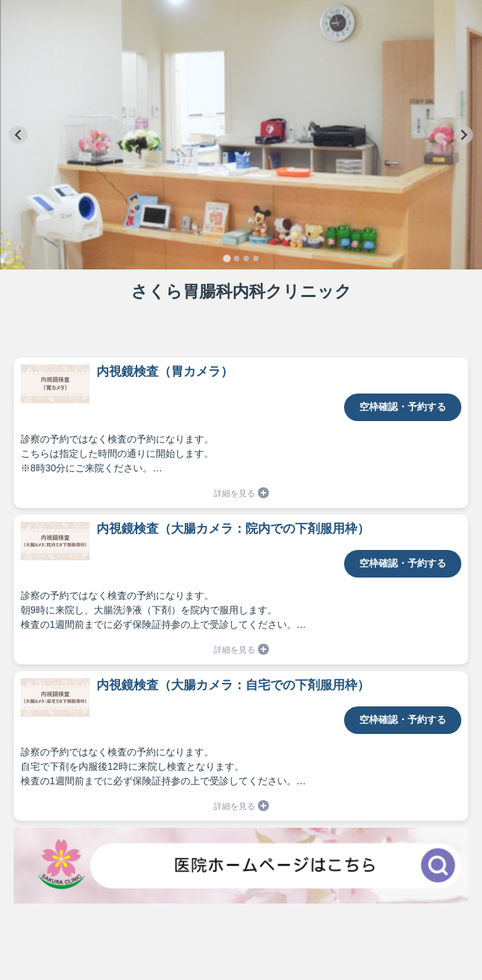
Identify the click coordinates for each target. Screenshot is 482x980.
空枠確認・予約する (403, 407)
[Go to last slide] (18, 135)
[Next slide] (464, 135)
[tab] (227, 259)
